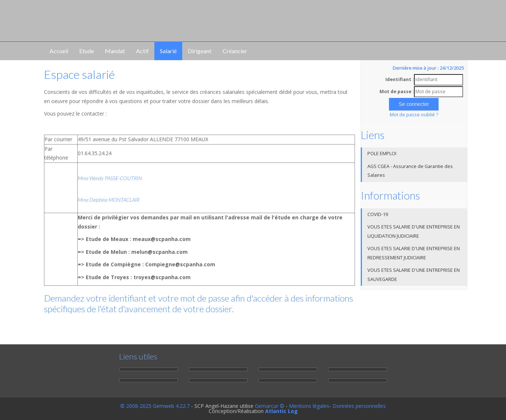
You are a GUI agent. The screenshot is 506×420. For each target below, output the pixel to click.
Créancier (235, 51)
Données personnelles (359, 406)
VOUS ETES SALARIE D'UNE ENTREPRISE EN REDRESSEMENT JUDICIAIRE (414, 253)
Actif (142, 51)
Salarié (168, 51)
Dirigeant (200, 51)
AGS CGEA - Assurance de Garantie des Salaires (410, 171)
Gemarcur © (269, 406)
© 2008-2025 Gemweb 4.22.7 (155, 406)
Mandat (115, 51)
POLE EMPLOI (382, 154)
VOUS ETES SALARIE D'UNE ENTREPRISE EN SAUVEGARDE (414, 275)
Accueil (59, 51)
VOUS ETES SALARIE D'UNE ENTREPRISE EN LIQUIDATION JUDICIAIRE (414, 231)
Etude (87, 51)
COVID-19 (378, 214)
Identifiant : (400, 79)
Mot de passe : (397, 92)
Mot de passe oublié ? (414, 115)
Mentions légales (309, 406)
